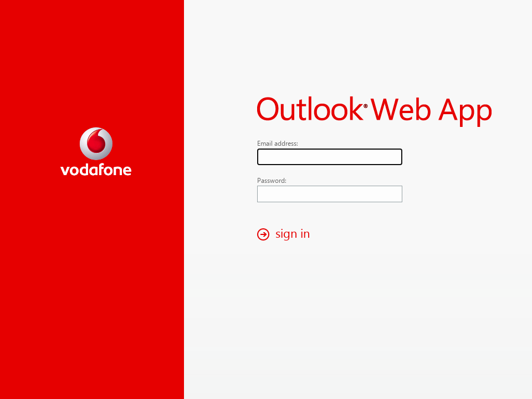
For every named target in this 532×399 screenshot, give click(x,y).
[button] (287, 234)
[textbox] (330, 157)
